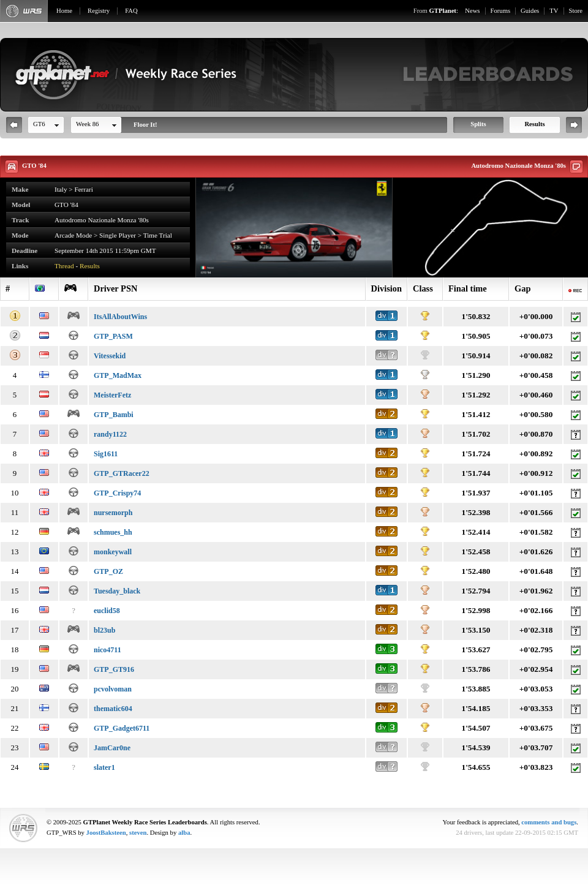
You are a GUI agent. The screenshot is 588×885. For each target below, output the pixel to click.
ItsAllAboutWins (120, 317)
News (472, 11)
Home (64, 11)
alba (184, 833)
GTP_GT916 (114, 669)
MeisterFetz (112, 395)
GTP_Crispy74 (117, 493)
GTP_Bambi (114, 415)
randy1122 (110, 434)
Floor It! (145, 125)
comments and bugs (549, 822)
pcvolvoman (113, 689)
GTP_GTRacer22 (122, 473)
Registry (99, 11)
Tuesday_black (117, 591)
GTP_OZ (108, 571)
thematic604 (113, 709)
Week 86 (87, 124)
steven (138, 833)
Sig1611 (106, 454)
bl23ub (104, 630)
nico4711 (107, 650)
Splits (478, 124)
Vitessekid (110, 356)
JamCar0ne (112, 748)
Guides (530, 11)
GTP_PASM (113, 336)
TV (554, 11)
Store (576, 11)
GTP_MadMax (118, 375)
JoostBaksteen (106, 833)
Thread (64, 266)
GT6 (39, 124)
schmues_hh (113, 532)
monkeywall (113, 552)
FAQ (131, 11)
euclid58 (107, 611)
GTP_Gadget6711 (122, 728)
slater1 (104, 767)
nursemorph (113, 513)
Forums (501, 11)
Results (534, 124)
